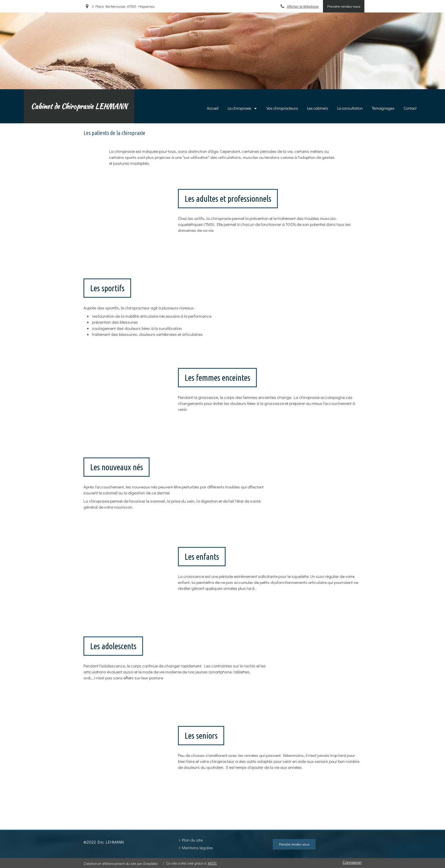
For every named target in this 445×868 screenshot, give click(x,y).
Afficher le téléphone (303, 6)
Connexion (352, 862)
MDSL (212, 863)
